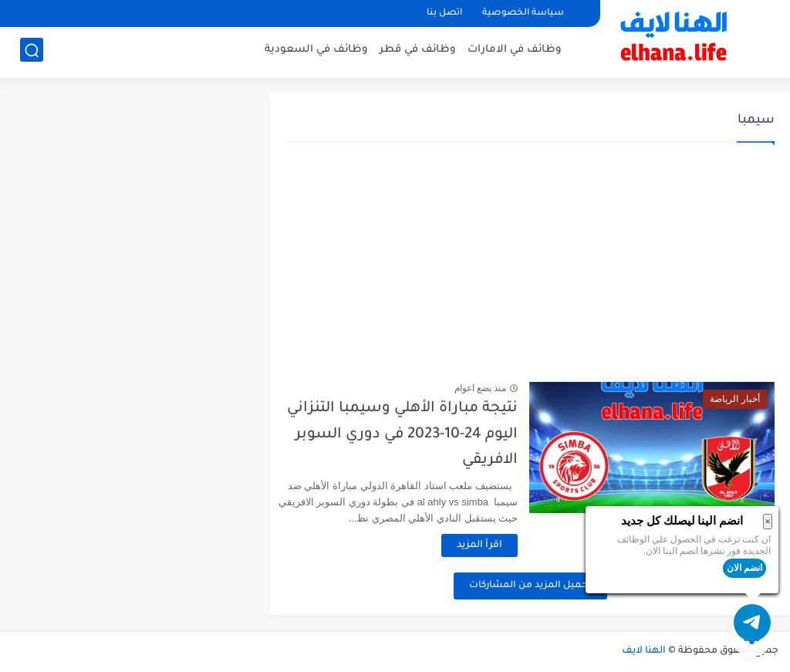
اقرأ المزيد (493, 545)
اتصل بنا (444, 14)
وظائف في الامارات (515, 51)
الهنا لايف (644, 651)
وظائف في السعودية (316, 51)
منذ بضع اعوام (494, 388)
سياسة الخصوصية (523, 14)
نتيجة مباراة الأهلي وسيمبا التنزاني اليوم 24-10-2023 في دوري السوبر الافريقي (416, 434)
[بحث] (32, 51)
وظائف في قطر (418, 51)
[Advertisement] (530, 262)
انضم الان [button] (744, 568)
